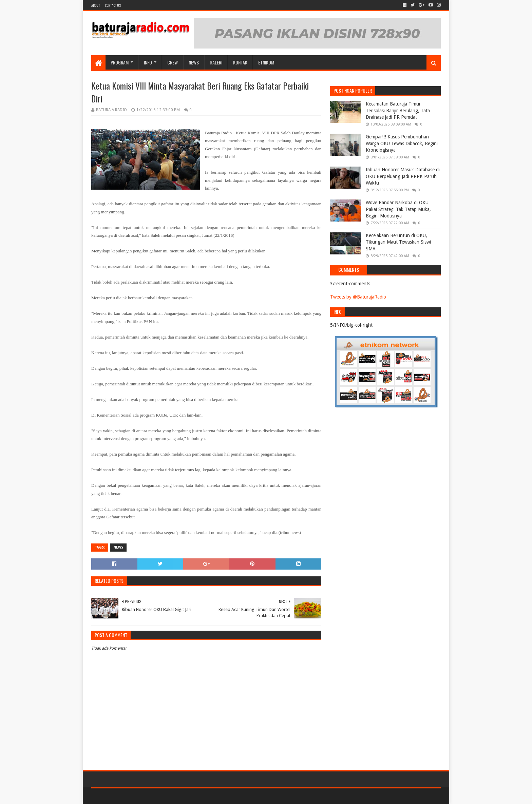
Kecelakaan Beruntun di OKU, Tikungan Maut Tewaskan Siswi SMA (398, 242)
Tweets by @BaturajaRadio (358, 297)
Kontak (240, 62)
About (96, 5)
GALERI (216, 62)
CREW (173, 62)
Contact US (113, 5)
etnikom (266, 62)
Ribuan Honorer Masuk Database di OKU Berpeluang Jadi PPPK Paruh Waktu (403, 176)
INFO (148, 62)
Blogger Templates (168, 796)
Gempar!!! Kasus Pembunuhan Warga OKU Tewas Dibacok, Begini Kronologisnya (402, 143)
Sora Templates (129, 796)
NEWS (194, 62)
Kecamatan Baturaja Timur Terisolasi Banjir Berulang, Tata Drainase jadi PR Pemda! (398, 110)
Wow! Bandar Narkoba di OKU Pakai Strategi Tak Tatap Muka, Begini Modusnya (398, 209)
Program (120, 62)
